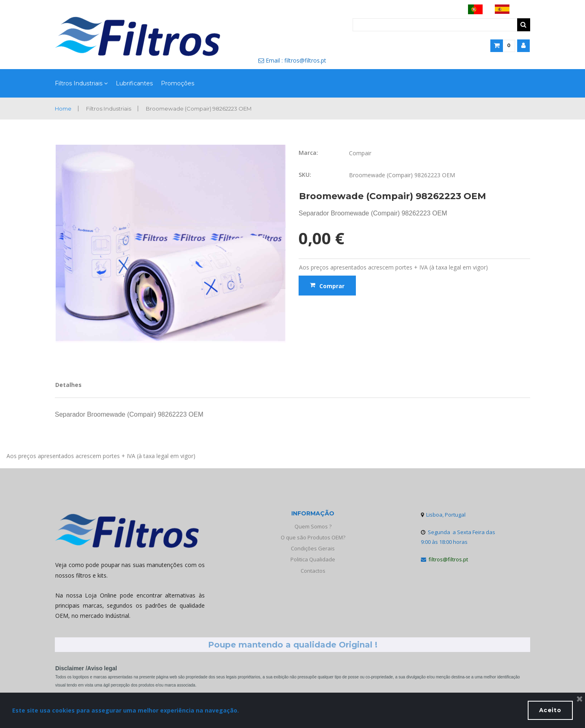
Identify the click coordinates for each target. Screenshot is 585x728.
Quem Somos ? (313, 526)
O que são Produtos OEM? (313, 537)
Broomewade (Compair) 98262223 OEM (207, 109)
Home (64, 109)
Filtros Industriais (81, 84)
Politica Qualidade (313, 560)
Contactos (313, 571)
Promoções (178, 84)
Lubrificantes (134, 84)
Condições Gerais (313, 548)
